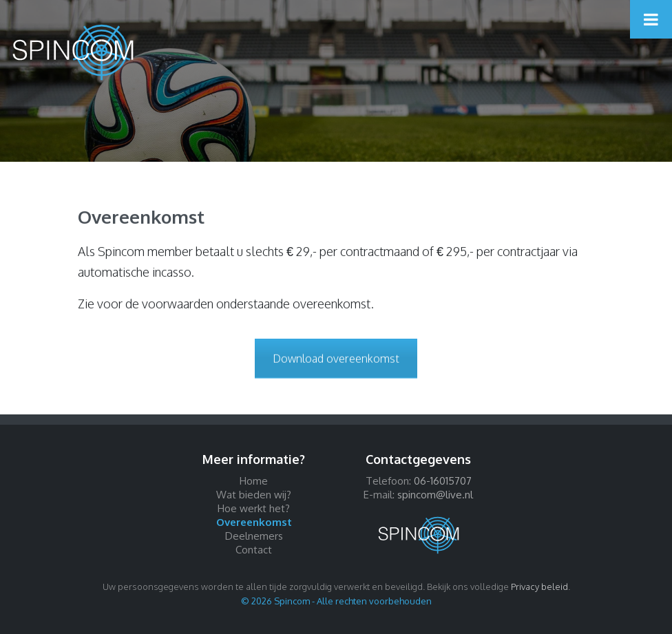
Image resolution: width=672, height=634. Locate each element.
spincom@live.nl (435, 495)
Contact (254, 550)
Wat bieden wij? (254, 495)
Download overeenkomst (336, 359)
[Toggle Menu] (651, 19)
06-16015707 (443, 481)
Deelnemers (254, 536)
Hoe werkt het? (254, 508)
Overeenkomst (254, 522)
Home (254, 481)
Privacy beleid (539, 587)
